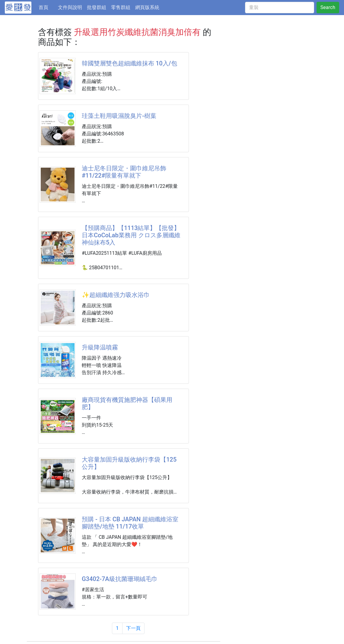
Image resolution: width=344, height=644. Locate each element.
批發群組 (97, 7)
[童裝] (280, 8)
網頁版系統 (147, 7)
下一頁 (133, 628)
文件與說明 (70, 7)
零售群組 (121, 7)
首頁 (47, 7)
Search (328, 7)
